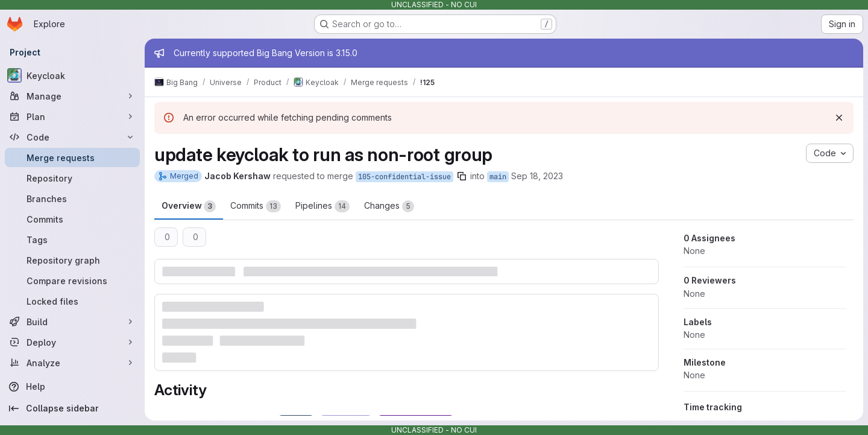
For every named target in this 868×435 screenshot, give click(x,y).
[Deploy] (72, 342)
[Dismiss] (839, 118)
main (498, 177)
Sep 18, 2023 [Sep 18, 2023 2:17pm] (537, 176)
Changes (389, 206)
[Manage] (72, 96)
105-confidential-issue (404, 177)
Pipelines (322, 206)
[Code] (72, 137)
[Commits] (72, 219)
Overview (189, 206)
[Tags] (72, 240)
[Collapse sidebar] (72, 408)
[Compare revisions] (72, 281)
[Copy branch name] (462, 176)
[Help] (72, 387)
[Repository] (72, 178)
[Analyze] (72, 363)
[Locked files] (72, 301)
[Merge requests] (72, 157)
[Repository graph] (72, 260)
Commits (256, 206)
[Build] (72, 322)
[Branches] (72, 198)
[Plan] (72, 116)
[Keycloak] (72, 75)
